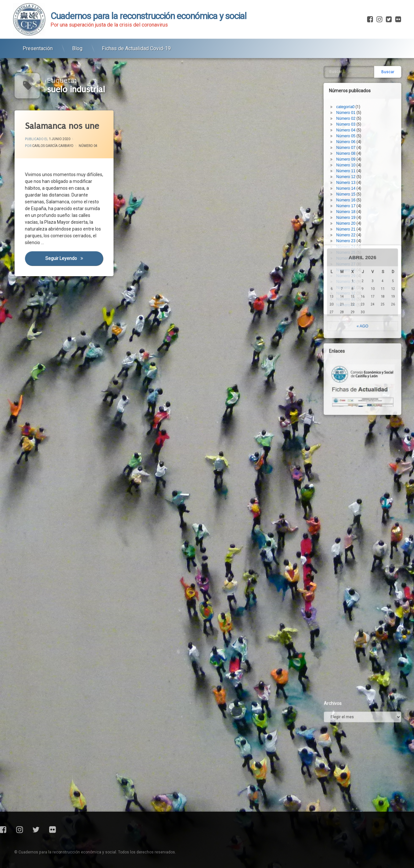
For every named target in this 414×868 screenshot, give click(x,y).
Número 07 (351, 99)
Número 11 (351, 122)
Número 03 (351, 76)
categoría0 (351, 58)
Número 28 (351, 221)
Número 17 (351, 157)
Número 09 (351, 111)
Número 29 (351, 227)
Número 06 (351, 93)
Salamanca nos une (62, 126)
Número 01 (351, 64)
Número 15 (351, 146)
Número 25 (351, 204)
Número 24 (351, 198)
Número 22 (351, 186)
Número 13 (351, 134)
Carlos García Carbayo (53, 146)
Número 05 (351, 87)
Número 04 (88, 146)
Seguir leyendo (74, 258)
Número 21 (351, 181)
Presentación (38, 44)
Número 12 (351, 128)
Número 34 (351, 256)
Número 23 (351, 192)
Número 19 (351, 169)
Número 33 (351, 251)
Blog (77, 44)
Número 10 (351, 117)
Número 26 (351, 210)
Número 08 (351, 105)
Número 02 (351, 70)
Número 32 (351, 245)
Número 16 (351, 152)
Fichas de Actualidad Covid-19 (136, 44)
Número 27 (351, 216)
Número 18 (351, 163)
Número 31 (351, 239)
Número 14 (351, 140)
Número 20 (351, 175)
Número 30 (351, 233)
